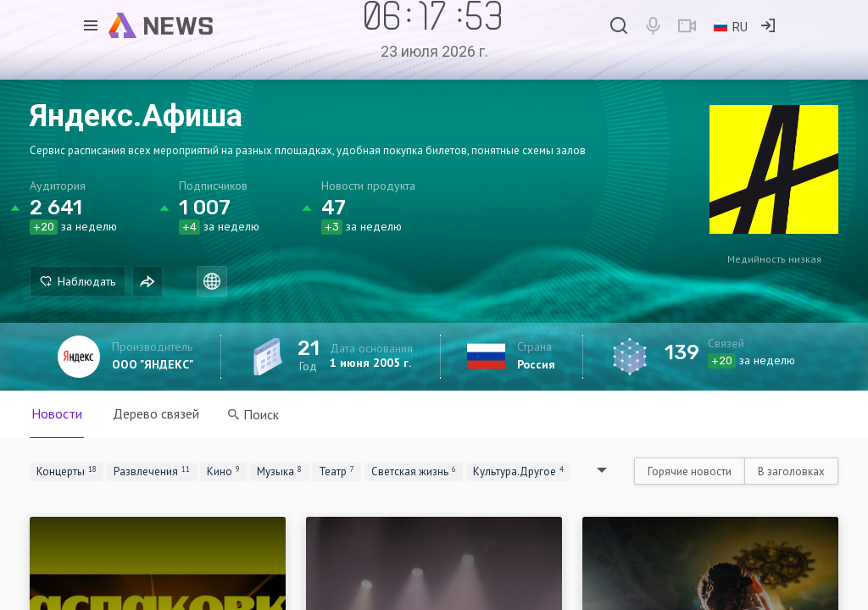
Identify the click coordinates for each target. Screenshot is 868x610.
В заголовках (791, 471)
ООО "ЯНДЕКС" (153, 364)
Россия (536, 364)
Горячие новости (690, 471)
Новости (57, 413)
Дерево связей (156, 413)
